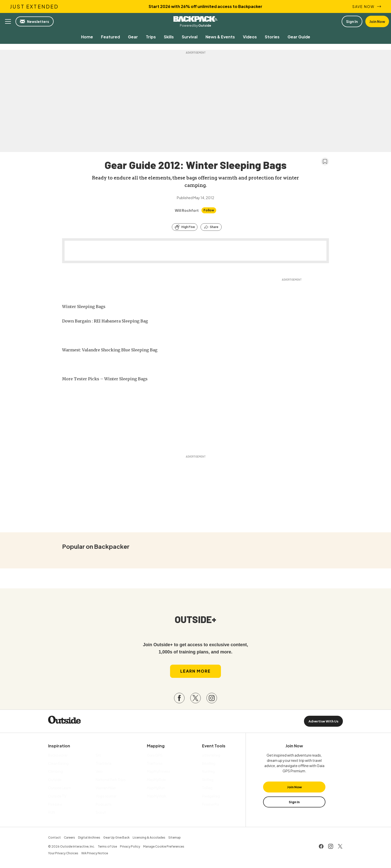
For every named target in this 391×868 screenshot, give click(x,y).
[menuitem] (87, 37)
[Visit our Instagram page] (212, 699)
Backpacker (195, 19)
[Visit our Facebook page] (179, 699)
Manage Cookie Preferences (164, 848)
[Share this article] (211, 227)
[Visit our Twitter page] (195, 699)
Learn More (195, 672)
